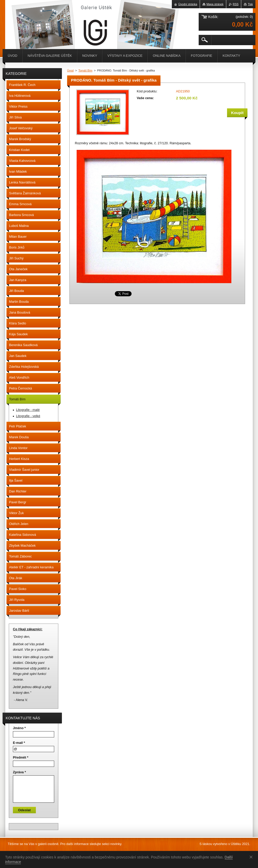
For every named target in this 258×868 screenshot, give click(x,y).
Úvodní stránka (188, 4)
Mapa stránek (215, 4)
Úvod (70, 70)
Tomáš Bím (85, 70)
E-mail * (19, 743)
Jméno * (19, 728)
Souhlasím (252, 857)
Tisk (250, 4)
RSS (236, 4)
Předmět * (21, 757)
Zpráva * (19, 772)
